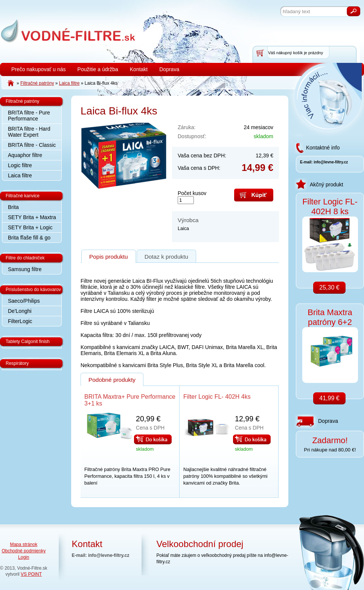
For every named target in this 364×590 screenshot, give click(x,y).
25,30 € (329, 287)
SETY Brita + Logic (30, 227)
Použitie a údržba (98, 69)
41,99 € (329, 398)
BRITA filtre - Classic (32, 145)
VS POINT (31, 574)
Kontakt (139, 69)
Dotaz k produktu (166, 257)
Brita (13, 207)
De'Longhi (20, 311)
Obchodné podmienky (24, 551)
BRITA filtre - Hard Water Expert (29, 132)
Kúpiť (254, 195)
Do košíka (153, 439)
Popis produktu (109, 257)
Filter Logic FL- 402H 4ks (217, 397)
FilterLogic (20, 321)
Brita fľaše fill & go (29, 238)
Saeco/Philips (24, 301)
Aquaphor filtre (25, 155)
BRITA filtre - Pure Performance (29, 116)
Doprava (169, 69)
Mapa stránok (24, 544)
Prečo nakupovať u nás (39, 69)
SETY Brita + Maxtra (32, 217)
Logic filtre (20, 165)
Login (24, 557)
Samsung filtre (25, 269)
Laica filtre (20, 175)
